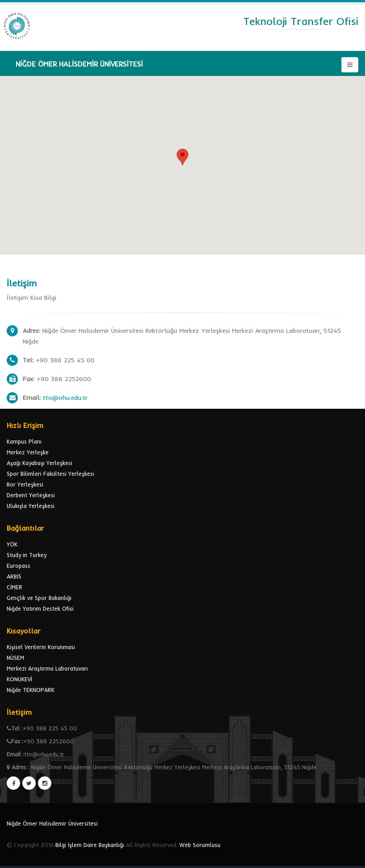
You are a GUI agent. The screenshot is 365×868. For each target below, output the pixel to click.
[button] (182, 157)
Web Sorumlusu (200, 845)
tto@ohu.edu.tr (65, 398)
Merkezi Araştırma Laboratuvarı (47, 668)
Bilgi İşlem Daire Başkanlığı (90, 845)
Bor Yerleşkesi (25, 484)
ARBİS (14, 576)
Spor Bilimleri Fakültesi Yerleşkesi (50, 474)
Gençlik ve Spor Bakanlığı (39, 598)
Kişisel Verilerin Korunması (41, 647)
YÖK (12, 544)
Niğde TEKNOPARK (31, 690)
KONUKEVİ (19, 679)
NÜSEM (15, 658)
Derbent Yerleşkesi (31, 495)
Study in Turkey (27, 555)
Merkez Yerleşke (28, 452)
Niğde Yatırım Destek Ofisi (40, 608)
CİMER (15, 587)
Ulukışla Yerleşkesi (31, 506)
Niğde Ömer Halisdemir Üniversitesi (52, 823)
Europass (19, 566)
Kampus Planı (24, 441)
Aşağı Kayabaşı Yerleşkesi (39, 463)
